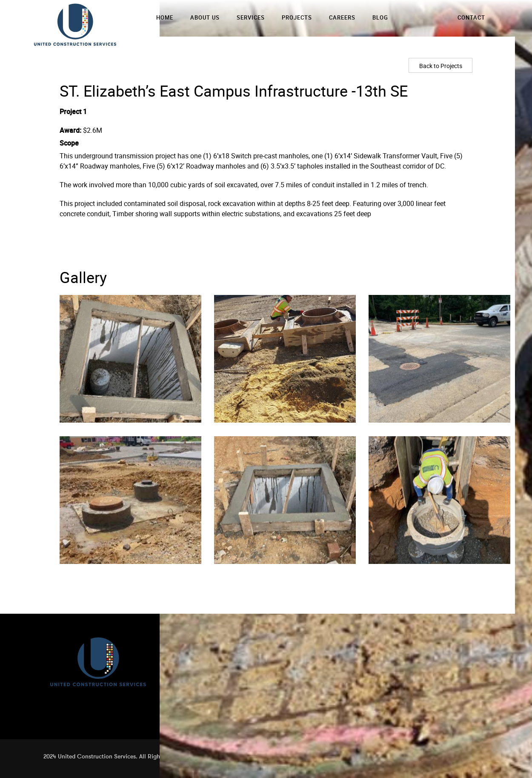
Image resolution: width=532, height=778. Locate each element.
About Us (205, 17)
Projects (297, 17)
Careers (342, 17)
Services (251, 17)
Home (165, 17)
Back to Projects (441, 66)
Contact (471, 17)
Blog (380, 17)
